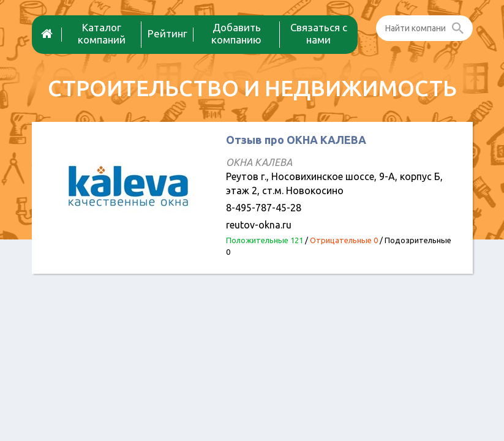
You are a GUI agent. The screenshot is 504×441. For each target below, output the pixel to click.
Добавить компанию (236, 33)
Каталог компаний (102, 33)
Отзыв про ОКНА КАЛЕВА (296, 140)
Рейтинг (167, 33)
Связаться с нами (319, 33)
